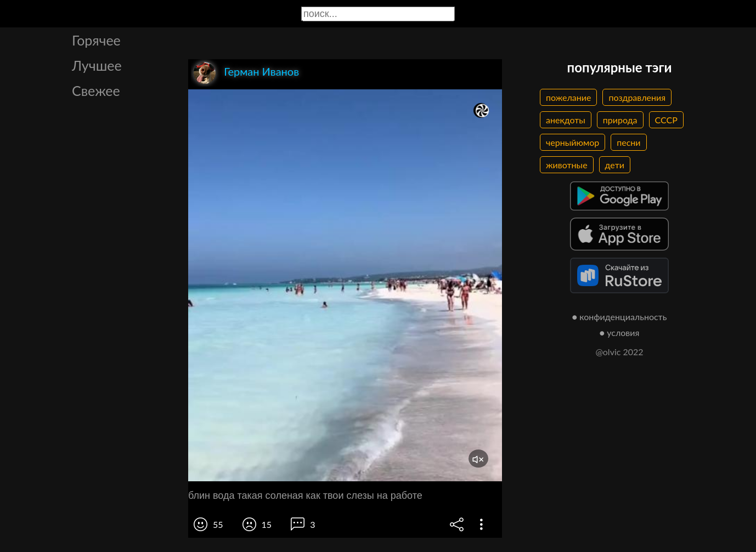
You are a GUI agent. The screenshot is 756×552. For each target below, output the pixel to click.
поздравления (637, 97)
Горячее (96, 40)
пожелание (568, 97)
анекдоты (566, 120)
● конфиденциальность (620, 317)
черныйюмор (572, 142)
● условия (620, 332)
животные (567, 165)
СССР (666, 120)
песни (628, 142)
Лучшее (97, 65)
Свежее (96, 90)
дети (615, 165)
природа (620, 120)
